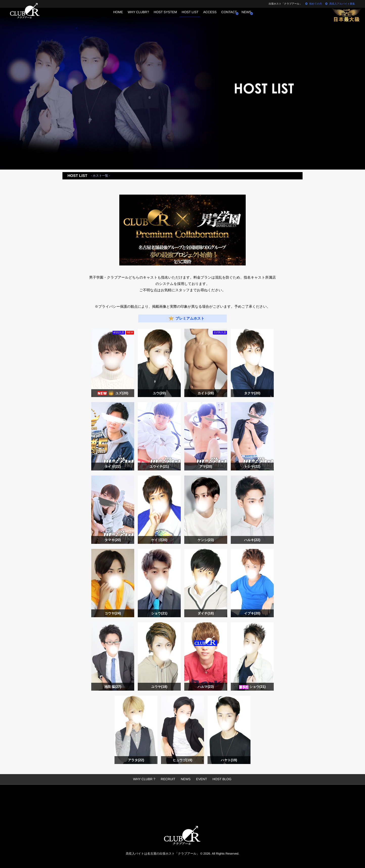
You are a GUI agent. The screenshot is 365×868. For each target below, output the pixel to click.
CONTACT (233, 16)
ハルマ (206, 687)
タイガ (113, 467)
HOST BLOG (220, 779)
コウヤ (113, 613)
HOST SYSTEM (163, 16)
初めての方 (314, 4)
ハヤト (229, 760)
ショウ (159, 613)
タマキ (113, 540)
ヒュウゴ (182, 760)
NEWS (253, 16)
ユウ (159, 393)
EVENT (201, 779)
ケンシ (206, 540)
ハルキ (252, 540)
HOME (111, 16)
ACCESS (212, 16)
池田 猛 (113, 687)
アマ (206, 467)
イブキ (252, 613)
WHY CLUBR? (134, 16)
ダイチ (206, 613)
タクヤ (252, 393)
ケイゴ (159, 540)
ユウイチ (159, 467)
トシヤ (252, 467)
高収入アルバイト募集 (340, 4)
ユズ (122, 393)
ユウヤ (159, 687)
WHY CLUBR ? (146, 779)
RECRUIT (168, 779)
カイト (206, 393)
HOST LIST (190, 16)
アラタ (136, 760)
